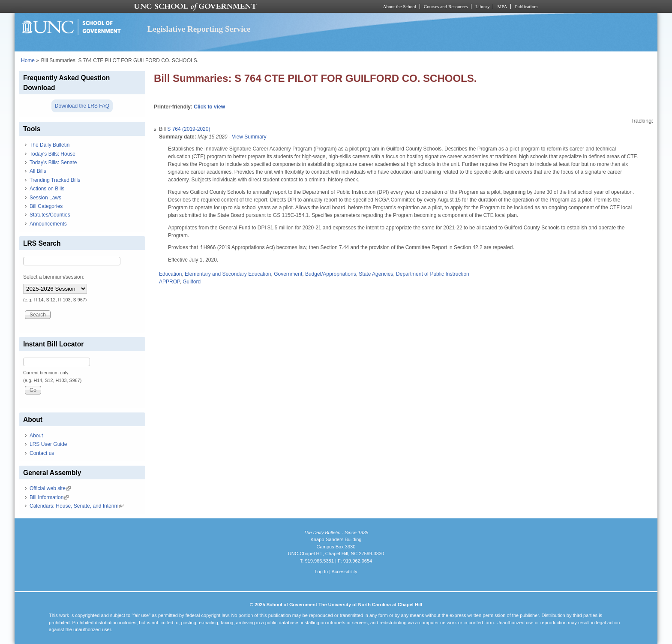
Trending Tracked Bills (55, 180)
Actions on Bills (47, 189)
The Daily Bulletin (49, 145)
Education (170, 274)
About (36, 436)
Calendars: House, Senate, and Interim (76, 506)
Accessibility (344, 572)
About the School (400, 6)
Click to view (209, 107)
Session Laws (45, 198)
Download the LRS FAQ (82, 106)
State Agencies (376, 274)
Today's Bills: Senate (53, 163)
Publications (526, 6)
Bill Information (49, 497)
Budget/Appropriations (331, 274)
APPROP (169, 282)
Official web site (50, 488)
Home (28, 60)
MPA (502, 6)
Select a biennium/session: (54, 277)
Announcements (48, 224)
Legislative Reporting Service (199, 29)
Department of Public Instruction (433, 274)
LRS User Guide (48, 444)
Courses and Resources (446, 6)
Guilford (192, 282)
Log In (321, 572)
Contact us (42, 453)
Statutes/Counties (50, 215)
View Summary (249, 137)
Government (288, 274)
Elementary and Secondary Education (228, 274)
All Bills (38, 171)
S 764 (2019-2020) (189, 129)
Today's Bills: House (52, 154)
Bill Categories (46, 206)
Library (482, 6)
